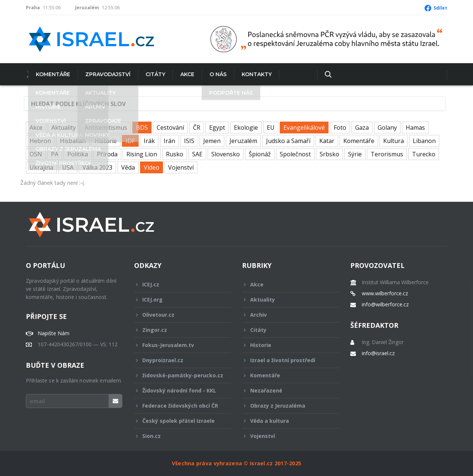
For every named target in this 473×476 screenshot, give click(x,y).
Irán (169, 141)
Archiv (286, 315)
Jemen (212, 141)
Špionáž (260, 154)
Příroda (107, 154)
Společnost (295, 154)
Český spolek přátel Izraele (178, 421)
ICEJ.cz (178, 284)
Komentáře (51, 74)
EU (271, 127)
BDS (142, 127)
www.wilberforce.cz (385, 293)
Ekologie (246, 127)
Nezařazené (286, 390)
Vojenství (181, 167)
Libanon (424, 141)
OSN (36, 154)
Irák (149, 141)
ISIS (189, 141)
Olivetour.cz (178, 315)
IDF (130, 141)
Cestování (170, 127)
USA (68, 167)
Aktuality (64, 127)
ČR (197, 127)
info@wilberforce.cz (385, 305)
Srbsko (329, 154)
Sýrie (355, 154)
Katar (327, 141)
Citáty (153, 74)
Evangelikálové (304, 127)
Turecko (424, 154)
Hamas (415, 127)
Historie (106, 141)
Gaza (362, 127)
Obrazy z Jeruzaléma (286, 406)
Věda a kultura (286, 421)
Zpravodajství (106, 74)
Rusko (175, 154)
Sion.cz (178, 436)
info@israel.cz (378, 353)
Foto (340, 127)
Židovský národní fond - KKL (178, 390)
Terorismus (387, 154)
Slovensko (226, 154)
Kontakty (254, 74)
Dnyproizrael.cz (178, 360)
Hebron (40, 141)
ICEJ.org (178, 300)
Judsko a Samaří (288, 141)
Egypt (217, 127)
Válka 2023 (97, 167)
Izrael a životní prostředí (286, 360)
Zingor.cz (178, 330)
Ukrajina (41, 167)
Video (152, 167)
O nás (216, 74)
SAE (197, 154)
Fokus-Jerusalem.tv (178, 345)
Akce (185, 74)
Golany (387, 127)
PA (55, 154)
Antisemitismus (106, 127)
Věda (128, 167)
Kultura (394, 141)
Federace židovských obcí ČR (178, 406)
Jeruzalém (243, 141)
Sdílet (440, 8)
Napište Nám (54, 333)
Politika (78, 154)
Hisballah (73, 141)
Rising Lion (142, 154)
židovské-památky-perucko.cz (179, 377)
